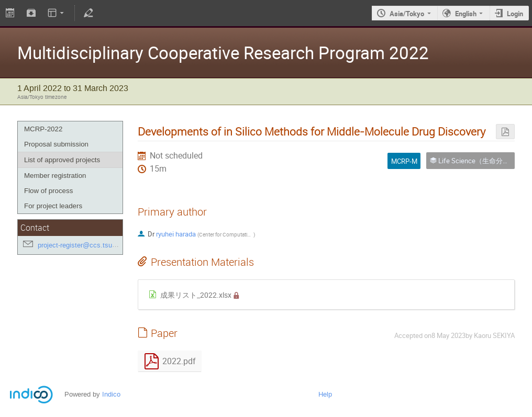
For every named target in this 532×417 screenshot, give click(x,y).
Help (325, 394)
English (466, 14)
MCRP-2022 (43, 129)
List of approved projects (62, 160)
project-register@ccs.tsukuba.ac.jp (91, 245)
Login (515, 14)
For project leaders (53, 206)
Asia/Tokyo (407, 14)
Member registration (55, 176)
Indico (111, 394)
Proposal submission (56, 144)
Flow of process (48, 191)
